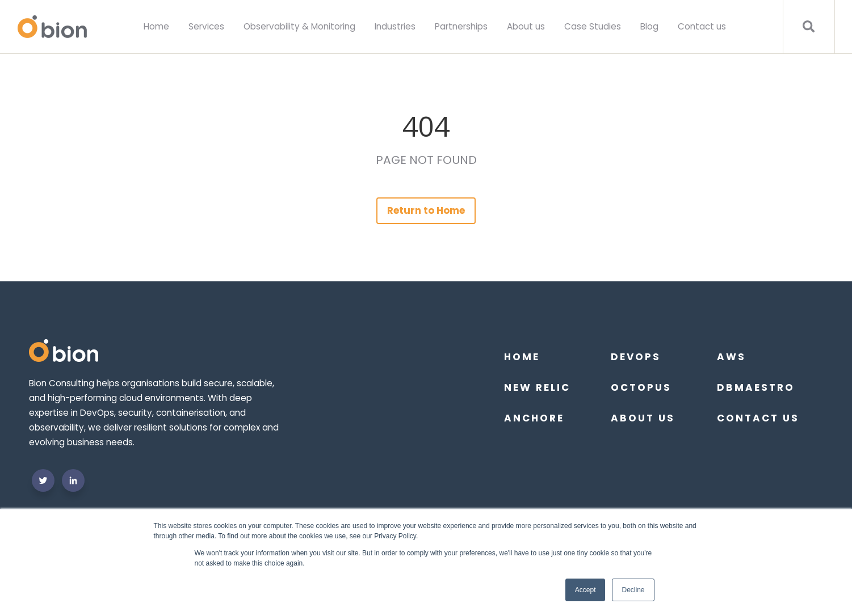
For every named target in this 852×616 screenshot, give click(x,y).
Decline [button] (633, 590)
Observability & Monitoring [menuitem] (299, 26)
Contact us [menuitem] (702, 26)
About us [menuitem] (526, 26)
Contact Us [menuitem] (758, 418)
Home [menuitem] (156, 26)
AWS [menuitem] (731, 357)
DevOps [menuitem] (636, 357)
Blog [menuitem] (649, 26)
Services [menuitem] (206, 26)
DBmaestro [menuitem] (756, 387)
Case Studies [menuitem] (593, 26)
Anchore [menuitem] (534, 418)
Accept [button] (586, 590)
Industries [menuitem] (395, 26)
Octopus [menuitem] (641, 387)
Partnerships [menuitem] (461, 26)
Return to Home (426, 210)
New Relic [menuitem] (537, 387)
